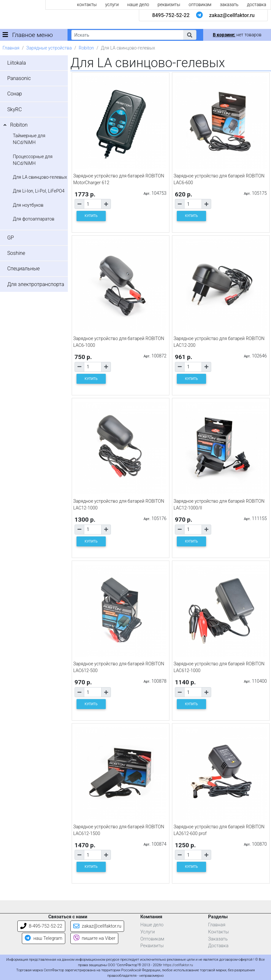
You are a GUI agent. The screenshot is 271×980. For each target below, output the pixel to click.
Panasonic (19, 78)
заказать (229, 4)
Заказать (218, 939)
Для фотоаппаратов (34, 219)
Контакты (218, 932)
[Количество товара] (93, 204)
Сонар (14, 94)
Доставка (218, 946)
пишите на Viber (94, 938)
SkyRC (14, 109)
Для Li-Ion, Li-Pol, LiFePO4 (39, 191)
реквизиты (169, 4)
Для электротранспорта (36, 284)
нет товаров (237, 35)
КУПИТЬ (91, 216)
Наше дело (152, 925)
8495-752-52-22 (171, 15)
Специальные (23, 269)
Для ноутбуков (28, 205)
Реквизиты (152, 946)
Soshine (16, 253)
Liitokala (16, 63)
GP (10, 238)
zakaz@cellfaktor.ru (232, 15)
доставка (257, 4)
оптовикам (200, 4)
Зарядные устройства (49, 48)
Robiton (86, 48)
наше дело (138, 4)
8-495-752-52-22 (41, 926)
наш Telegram (43, 938)
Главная (11, 48)
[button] (190, 35)
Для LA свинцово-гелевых (40, 177)
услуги (112, 4)
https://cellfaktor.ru (178, 965)
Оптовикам (152, 939)
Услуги (148, 932)
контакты (87, 4)
